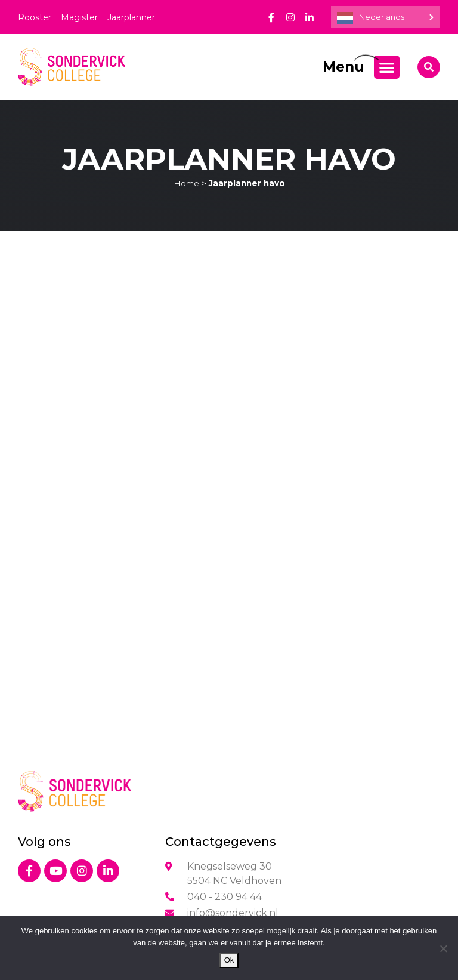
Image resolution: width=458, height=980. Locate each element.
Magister (79, 17)
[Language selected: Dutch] (386, 17)
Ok (229, 960)
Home (186, 183)
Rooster (35, 17)
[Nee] (443, 948)
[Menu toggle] (387, 67)
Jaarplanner (131, 17)
